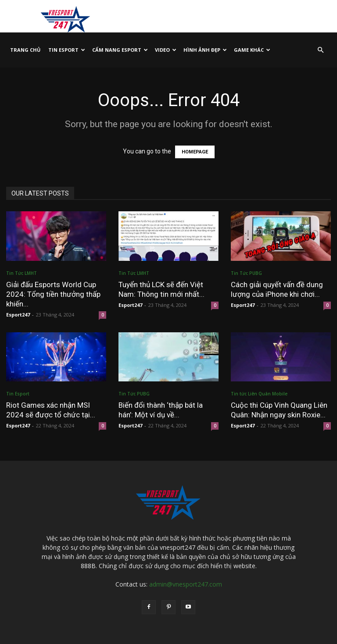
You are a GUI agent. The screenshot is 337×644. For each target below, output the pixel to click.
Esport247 (18, 315)
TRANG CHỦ (25, 50)
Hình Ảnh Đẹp (205, 50)
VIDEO (166, 50)
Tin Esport (67, 50)
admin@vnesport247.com (186, 584)
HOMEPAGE (195, 152)
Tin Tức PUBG (246, 273)
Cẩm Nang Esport (120, 50)
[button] (320, 50)
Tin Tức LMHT (22, 273)
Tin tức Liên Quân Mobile (259, 394)
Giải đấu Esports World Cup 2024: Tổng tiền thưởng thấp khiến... (53, 294)
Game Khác (252, 50)
